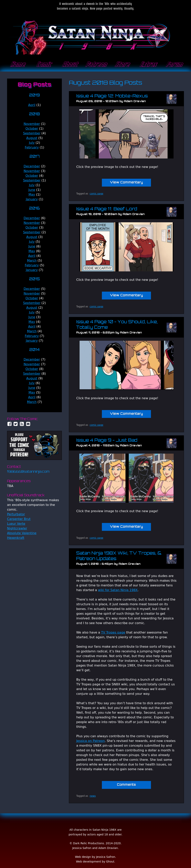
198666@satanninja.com (28, 472)
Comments (126, 785)
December (32, 166)
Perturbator (16, 514)
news (93, 796)
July (32, 143)
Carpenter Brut (19, 519)
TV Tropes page (113, 632)
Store (122, 65)
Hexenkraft (16, 538)
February (32, 147)
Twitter (16, 424)
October (32, 129)
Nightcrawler (17, 528)
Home (17, 65)
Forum (174, 65)
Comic (43, 65)
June (32, 190)
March (32, 260)
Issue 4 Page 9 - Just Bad (107, 441)
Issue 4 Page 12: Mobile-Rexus (112, 96)
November (32, 124)
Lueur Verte (16, 524)
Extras (148, 65)
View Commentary (126, 183)
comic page (96, 194)
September (32, 133)
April (32, 105)
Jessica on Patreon (90, 741)
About (69, 65)
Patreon (96, 65)
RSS (22, 424)
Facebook (9, 424)
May (32, 195)
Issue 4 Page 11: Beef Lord (107, 209)
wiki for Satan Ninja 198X (118, 590)
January (32, 199)
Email (28, 424)
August (32, 138)
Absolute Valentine (22, 533)
